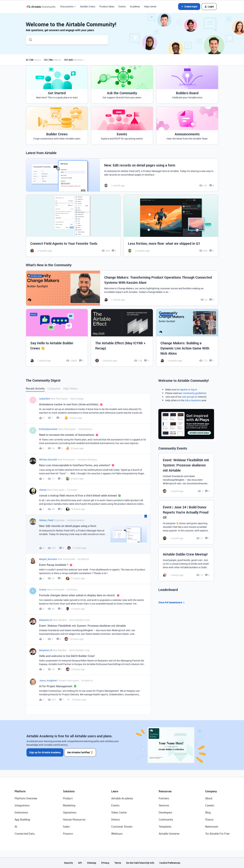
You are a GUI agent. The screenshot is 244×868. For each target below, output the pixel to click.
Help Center (150, 6)
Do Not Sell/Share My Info (140, 863)
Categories (54, 389)
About (209, 798)
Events (122, 6)
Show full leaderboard (172, 603)
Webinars (117, 834)
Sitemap (92, 863)
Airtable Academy (122, 798)
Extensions (21, 812)
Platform (20, 791)
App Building (22, 820)
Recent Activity (35, 389)
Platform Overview (26, 798)
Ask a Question (193, 400)
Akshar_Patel (46, 520)
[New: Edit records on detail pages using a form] (122, 175)
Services (164, 805)
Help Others (70, 389)
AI (16, 827)
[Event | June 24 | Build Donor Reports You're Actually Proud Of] (186, 522)
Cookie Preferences (170, 863)
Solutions (69, 791)
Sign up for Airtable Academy (45, 752)
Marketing (69, 805)
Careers (210, 805)
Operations (70, 812)
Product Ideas (107, 6)
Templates (165, 827)
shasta (43, 490)
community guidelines (194, 393)
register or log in (188, 389)
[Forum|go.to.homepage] (41, 7)
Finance (68, 834)
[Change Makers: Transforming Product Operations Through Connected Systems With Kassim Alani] (122, 288)
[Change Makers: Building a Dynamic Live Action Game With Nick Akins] (187, 338)
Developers (165, 812)
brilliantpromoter (48, 429)
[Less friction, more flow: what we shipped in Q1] (171, 226)
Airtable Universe (169, 834)
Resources (165, 791)
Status (209, 820)
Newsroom (212, 827)
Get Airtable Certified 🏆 (81, 752)
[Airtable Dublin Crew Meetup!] (186, 564)
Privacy (105, 863)
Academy (135, 6)
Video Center (119, 812)
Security (68, 863)
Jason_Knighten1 (48, 680)
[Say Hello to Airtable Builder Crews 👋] (57, 338)
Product (68, 798)
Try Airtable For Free (217, 834)
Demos (116, 820)
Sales (66, 827)
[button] (189, 7)
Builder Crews (88, 6)
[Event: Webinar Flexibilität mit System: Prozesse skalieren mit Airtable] (186, 475)
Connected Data (25, 834)
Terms (118, 863)
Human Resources (74, 820)
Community (166, 820)
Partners (164, 798)
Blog (208, 812)
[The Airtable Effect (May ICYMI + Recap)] (122, 338)
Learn (115, 791)
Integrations (22, 805)
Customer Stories (122, 827)
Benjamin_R (45, 620)
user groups (188, 397)
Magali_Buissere (48, 559)
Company (211, 791)
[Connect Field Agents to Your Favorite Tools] (73, 226)
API (80, 863)
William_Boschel (48, 459)
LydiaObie (44, 399)
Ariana (43, 589)
